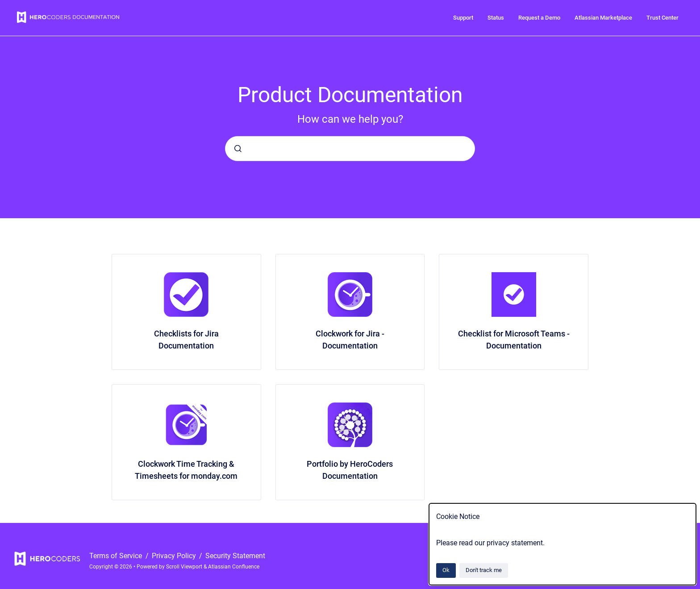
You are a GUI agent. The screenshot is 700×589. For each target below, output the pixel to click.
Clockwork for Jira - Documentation (350, 340)
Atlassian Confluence (234, 567)
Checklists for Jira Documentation (186, 340)
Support (463, 18)
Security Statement (235, 556)
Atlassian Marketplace (603, 18)
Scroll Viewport (185, 567)
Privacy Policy (175, 556)
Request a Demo (539, 18)
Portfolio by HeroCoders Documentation (350, 470)
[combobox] (350, 149)
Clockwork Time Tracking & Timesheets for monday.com (186, 470)
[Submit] (238, 149)
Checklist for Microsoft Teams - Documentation (514, 340)
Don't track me (484, 570)
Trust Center (662, 18)
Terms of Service (117, 556)
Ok (446, 570)
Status (496, 18)
